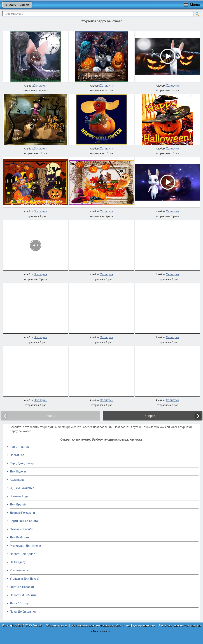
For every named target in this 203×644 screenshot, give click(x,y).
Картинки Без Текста (24, 521)
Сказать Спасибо (21, 529)
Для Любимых (20, 537)
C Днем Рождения (22, 488)
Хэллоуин (41, 86)
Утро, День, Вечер (22, 463)
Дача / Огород (20, 603)
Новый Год (17, 455)
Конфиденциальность (140, 625)
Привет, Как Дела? (22, 554)
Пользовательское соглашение (180, 625)
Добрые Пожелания (23, 513)
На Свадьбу (18, 562)
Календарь (17, 480)
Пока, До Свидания (23, 612)
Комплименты (19, 570)
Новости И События (23, 595)
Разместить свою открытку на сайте (96, 625)
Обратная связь (57, 625)
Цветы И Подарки (22, 587)
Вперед (150, 416)
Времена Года (19, 496)
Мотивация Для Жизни (25, 546)
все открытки (17, 5)
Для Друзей (18, 504)
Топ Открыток (19, 447)
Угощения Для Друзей (25, 579)
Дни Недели (18, 471)
